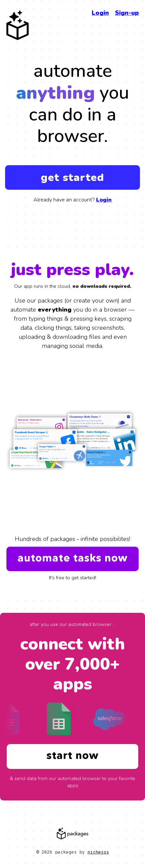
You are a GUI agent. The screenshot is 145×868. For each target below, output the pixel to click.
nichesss (98, 852)
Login (100, 13)
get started (72, 177)
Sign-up (127, 13)
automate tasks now (72, 559)
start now (72, 756)
